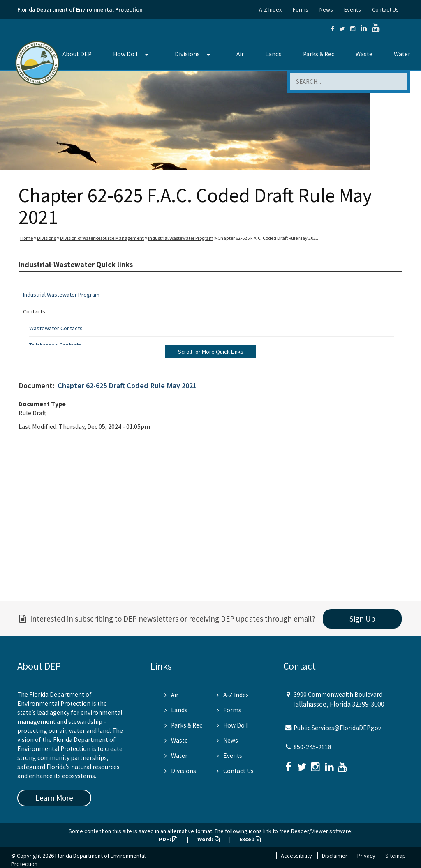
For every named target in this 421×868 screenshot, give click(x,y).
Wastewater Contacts (56, 328)
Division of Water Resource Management (102, 238)
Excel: (250, 839)
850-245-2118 (312, 747)
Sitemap (396, 856)
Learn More (54, 798)
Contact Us (385, 9)
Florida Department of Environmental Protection (80, 9)
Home (27, 238)
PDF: (168, 839)
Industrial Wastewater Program (181, 238)
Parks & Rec (319, 54)
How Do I (125, 54)
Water (402, 54)
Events (353, 9)
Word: (208, 839)
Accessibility (296, 856)
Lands (273, 54)
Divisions (187, 54)
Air (240, 54)
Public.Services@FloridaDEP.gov (337, 728)
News (326, 9)
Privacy (366, 856)
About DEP (77, 54)
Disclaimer (335, 856)
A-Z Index (270, 9)
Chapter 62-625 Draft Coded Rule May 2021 (127, 386)
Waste (364, 54)
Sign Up (362, 619)
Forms (301, 9)
